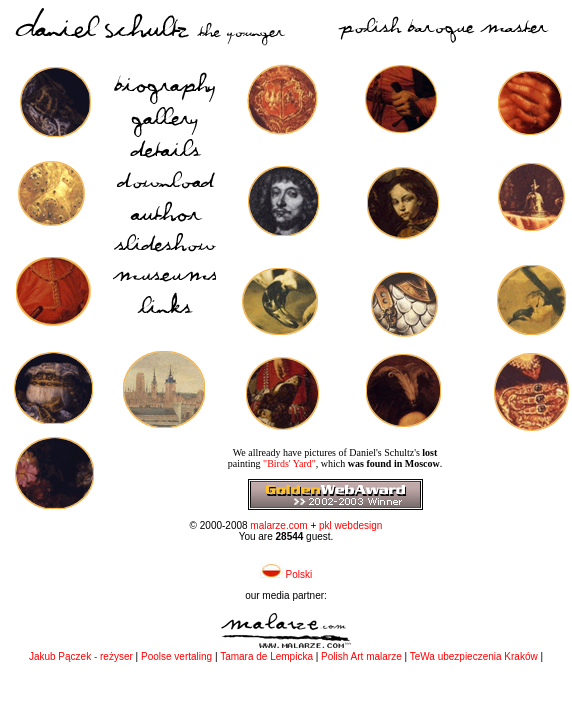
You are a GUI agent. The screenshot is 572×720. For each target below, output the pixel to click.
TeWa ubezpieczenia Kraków (474, 656)
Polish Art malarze (361, 656)
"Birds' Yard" (289, 463)
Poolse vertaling (176, 656)
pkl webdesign (350, 525)
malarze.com (278, 525)
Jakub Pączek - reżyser (82, 656)
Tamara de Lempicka (266, 656)
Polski (286, 574)
